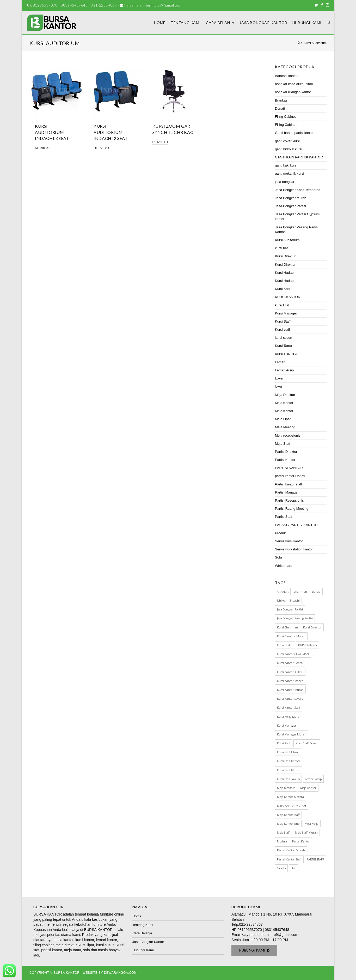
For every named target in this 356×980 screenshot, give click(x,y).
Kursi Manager (286, 313)
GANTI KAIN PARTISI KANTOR (299, 157)
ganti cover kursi (287, 141)
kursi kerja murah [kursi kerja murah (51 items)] (289, 717)
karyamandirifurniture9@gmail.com (270, 935)
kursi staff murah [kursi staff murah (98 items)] (289, 770)
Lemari (280, 362)
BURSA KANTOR (48, 914)
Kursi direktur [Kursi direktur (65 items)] (312, 627)
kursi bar (281, 248)
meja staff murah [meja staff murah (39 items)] (306, 832)
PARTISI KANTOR (289, 468)
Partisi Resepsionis (289, 500)
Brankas (281, 100)
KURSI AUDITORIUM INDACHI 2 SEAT (111, 132)
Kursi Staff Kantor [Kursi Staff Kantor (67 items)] (289, 761)
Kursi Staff (283, 321)
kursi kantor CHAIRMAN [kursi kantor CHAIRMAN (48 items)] (293, 654)
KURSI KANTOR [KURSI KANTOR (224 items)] (308, 645)
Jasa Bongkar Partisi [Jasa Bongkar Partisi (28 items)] (290, 609)
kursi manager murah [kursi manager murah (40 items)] (292, 734)
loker (279, 386)
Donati (280, 108)
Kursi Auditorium (287, 240)
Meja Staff (283, 444)
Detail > (43, 148)
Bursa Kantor (67, 973)
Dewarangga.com (120, 973)
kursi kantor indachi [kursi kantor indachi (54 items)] (291, 681)
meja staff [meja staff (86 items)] (283, 832)
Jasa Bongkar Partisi (290, 206)
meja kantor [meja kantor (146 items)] (308, 788)
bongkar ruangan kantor (293, 92)
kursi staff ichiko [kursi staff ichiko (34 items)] (288, 752)
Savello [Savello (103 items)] (281, 868)
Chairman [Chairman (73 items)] (300, 592)
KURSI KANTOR (288, 297)
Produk (280, 533)
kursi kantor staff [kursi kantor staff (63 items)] (289, 707)
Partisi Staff (284, 517)
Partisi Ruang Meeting (292, 509)
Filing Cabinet (285, 117)
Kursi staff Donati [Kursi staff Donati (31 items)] (307, 743)
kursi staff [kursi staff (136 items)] (284, 743)
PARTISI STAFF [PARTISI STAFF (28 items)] (315, 859)
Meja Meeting (285, 427)
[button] (254, 950)
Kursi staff (283, 329)
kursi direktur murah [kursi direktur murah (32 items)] (291, 636)
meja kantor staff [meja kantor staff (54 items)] (288, 815)
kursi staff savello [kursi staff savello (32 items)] (288, 779)
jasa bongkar (285, 182)
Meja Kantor (284, 403)
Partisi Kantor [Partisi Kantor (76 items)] (301, 841)
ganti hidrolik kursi (289, 149)
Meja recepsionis (288, 435)
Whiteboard (284, 566)
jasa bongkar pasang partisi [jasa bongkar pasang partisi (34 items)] (295, 618)
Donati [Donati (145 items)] (316, 592)
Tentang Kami (143, 925)
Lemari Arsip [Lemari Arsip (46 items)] (313, 779)
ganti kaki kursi (286, 165)
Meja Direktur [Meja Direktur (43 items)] (286, 788)
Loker (279, 378)
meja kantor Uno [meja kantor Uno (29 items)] (288, 824)
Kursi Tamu (283, 346)
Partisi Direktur (286, 452)
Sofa (278, 557)
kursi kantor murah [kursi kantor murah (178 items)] (290, 690)
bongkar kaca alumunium (294, 84)
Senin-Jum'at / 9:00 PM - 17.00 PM (260, 940)
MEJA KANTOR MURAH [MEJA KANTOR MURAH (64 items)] (291, 806)
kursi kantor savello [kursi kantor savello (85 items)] (290, 699)
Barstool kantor (286, 76)
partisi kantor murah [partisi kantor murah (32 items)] (291, 850)
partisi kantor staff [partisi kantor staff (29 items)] (289, 859)
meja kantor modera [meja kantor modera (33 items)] (290, 797)
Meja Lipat (283, 419)
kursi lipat (282, 305)
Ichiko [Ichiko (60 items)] (281, 600)
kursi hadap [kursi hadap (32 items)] (285, 645)
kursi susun (284, 338)
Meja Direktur (285, 395)
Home (137, 916)
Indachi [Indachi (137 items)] (295, 600)
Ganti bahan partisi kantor (294, 133)
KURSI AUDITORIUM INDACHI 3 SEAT (52, 132)
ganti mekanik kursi (289, 173)
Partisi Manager (287, 492)
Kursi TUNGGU (287, 354)
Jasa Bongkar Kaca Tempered (298, 190)
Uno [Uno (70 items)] (294, 868)
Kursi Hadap (284, 273)
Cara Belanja (142, 933)
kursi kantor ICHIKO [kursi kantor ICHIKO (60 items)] (290, 672)
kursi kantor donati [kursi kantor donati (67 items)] (290, 663)
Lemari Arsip (284, 370)
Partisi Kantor (285, 460)
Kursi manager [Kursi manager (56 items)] (287, 725)
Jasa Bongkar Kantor (148, 942)
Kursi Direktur (285, 256)
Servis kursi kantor (289, 541)
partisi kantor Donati (290, 476)
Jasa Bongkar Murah (291, 198)
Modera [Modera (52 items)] (282, 841)
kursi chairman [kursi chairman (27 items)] (287, 627)
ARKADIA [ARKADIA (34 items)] (283, 592)
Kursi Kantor (284, 289)
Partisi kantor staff (289, 484)
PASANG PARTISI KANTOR (296, 525)
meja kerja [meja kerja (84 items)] (312, 824)
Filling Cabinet (286, 125)
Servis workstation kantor (294, 549)
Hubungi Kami (143, 950)
